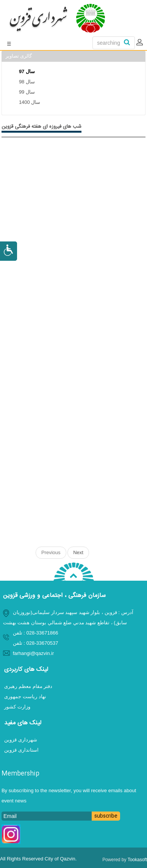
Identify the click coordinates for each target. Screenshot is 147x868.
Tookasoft (137, 860)
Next (78, 552)
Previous (51, 552)
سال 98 (27, 82)
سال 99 (27, 92)
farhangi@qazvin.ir (34, 653)
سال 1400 (30, 102)
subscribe (106, 816)
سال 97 (27, 71)
